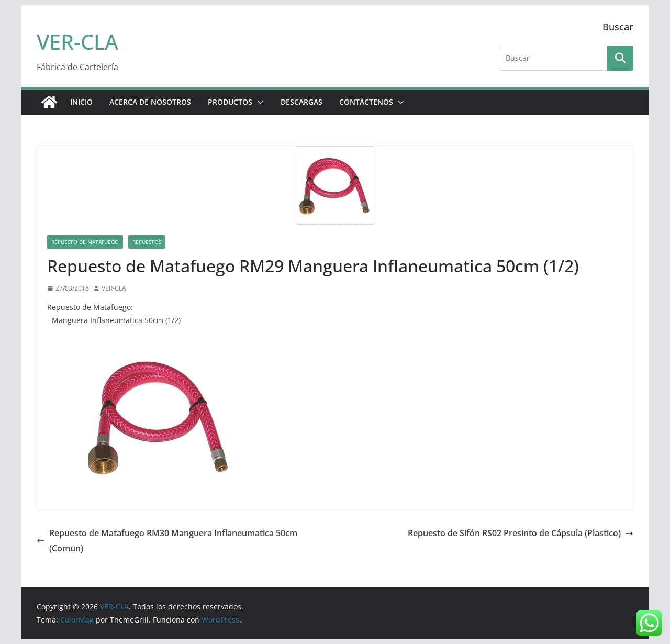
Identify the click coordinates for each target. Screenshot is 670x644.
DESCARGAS (301, 102)
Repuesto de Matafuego (85, 242)
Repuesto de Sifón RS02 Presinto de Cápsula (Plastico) (521, 533)
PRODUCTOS (230, 102)
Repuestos (147, 242)
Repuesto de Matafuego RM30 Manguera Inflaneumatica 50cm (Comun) (167, 541)
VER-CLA (77, 42)
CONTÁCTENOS (366, 102)
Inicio (81, 102)
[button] (258, 102)
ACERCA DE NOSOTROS (150, 102)
